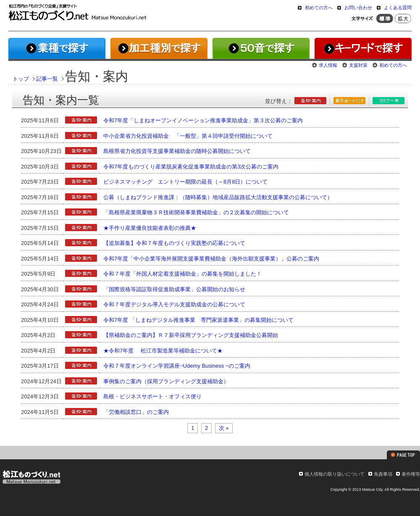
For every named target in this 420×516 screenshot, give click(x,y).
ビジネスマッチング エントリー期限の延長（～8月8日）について (185, 182)
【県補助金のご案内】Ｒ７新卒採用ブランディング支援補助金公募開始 (191, 335)
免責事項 (383, 474)
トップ (21, 79)
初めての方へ (319, 8)
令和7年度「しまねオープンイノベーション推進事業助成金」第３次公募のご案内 (203, 120)
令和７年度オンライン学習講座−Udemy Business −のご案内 (177, 366)
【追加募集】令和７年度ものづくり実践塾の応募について (174, 243)
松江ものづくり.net (31, 478)
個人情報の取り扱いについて (335, 474)
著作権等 (411, 474)
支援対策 (358, 65)
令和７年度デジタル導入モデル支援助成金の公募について (174, 304)
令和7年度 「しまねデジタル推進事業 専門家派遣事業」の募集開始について (198, 320)
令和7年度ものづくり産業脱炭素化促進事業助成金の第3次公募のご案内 (191, 167)
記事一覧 (47, 79)
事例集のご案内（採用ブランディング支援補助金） (166, 381)
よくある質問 (398, 8)
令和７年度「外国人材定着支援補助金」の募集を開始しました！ (182, 274)
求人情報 (328, 65)
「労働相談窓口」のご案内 (136, 412)
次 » (224, 428)
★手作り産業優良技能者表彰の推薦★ (150, 228)
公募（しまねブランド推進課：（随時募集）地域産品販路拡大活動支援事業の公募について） (218, 197)
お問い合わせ (358, 8)
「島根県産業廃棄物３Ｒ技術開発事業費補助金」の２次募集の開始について (196, 212)
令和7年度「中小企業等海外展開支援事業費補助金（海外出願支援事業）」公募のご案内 (211, 259)
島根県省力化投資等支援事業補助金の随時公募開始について (177, 151)
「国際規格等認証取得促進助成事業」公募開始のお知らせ (174, 289)
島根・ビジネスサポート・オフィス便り (152, 396)
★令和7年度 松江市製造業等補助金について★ (163, 351)
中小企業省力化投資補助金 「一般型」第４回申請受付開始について (188, 136)
